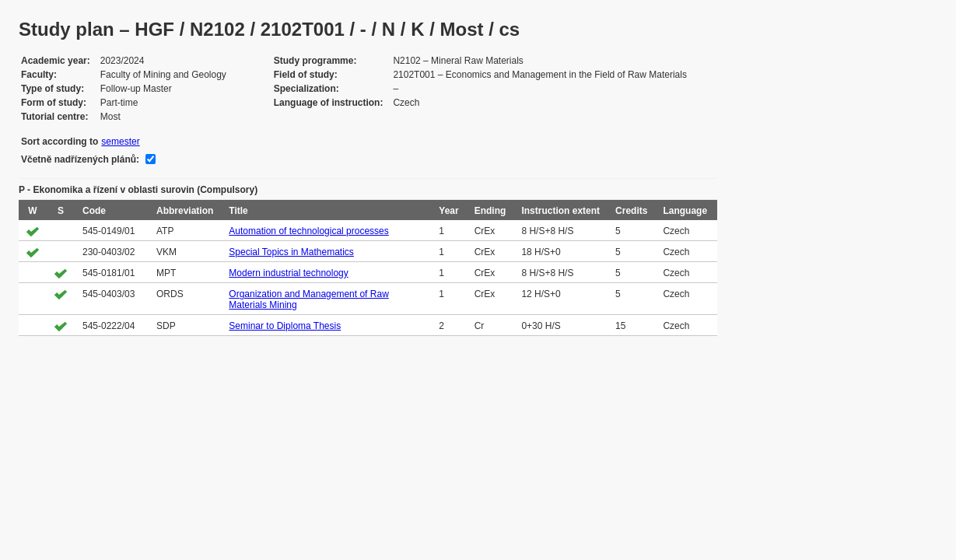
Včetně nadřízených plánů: (80, 159)
